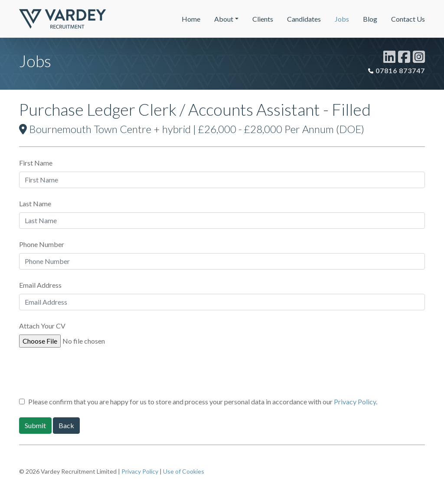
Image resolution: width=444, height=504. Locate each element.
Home (191, 19)
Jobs (342, 19)
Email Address (40, 285)
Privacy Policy (355, 402)
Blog (370, 19)
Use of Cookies (184, 471)
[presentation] (85, 375)
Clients (263, 19)
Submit (35, 425)
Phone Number (42, 244)
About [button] (224, 19)
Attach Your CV (42, 326)
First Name (36, 163)
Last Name (35, 203)
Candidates (304, 19)
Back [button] (66, 425)
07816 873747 (400, 70)
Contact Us (408, 19)
